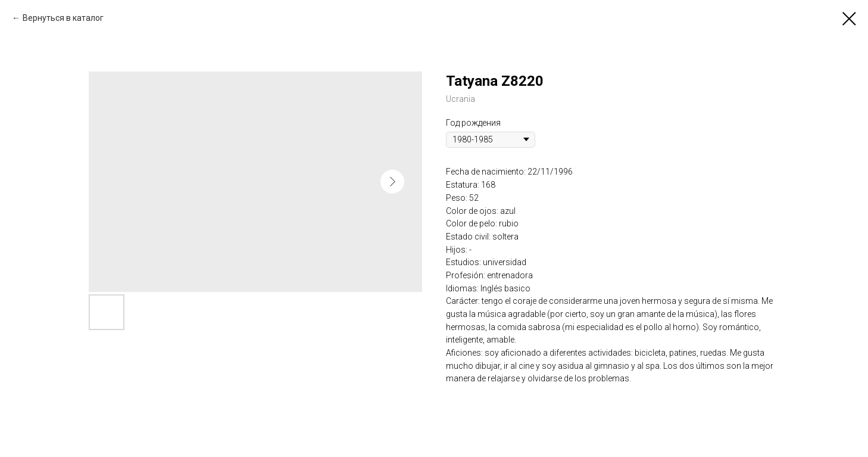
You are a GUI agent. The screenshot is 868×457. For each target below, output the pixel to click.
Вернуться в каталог (63, 18)
